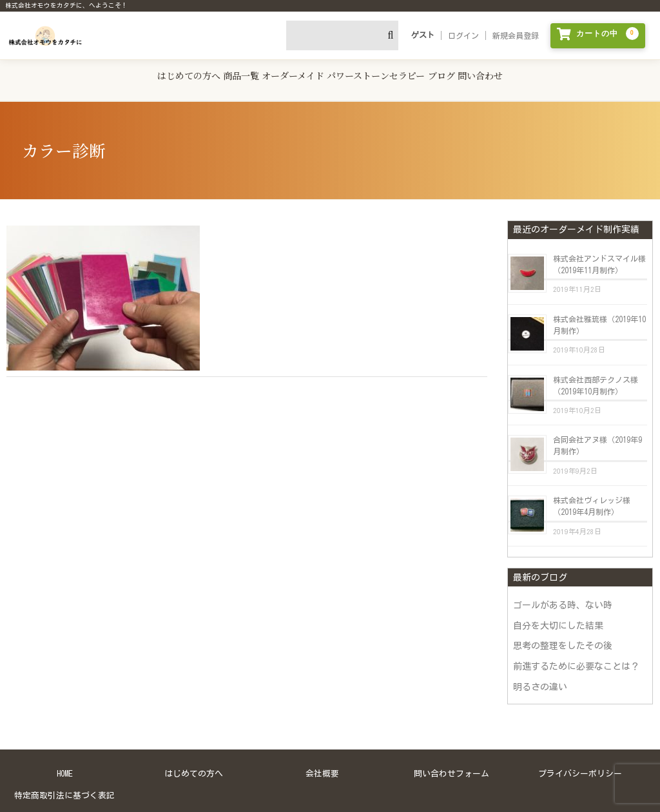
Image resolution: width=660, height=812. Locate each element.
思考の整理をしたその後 (563, 631)
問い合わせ (533, 71)
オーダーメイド (281, 71)
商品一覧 (208, 71)
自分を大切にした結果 (558, 610)
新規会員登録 (516, 35)
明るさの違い (540, 672)
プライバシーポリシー (580, 759)
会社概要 (322, 759)
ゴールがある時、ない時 (563, 590)
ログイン (463, 35)
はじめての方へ (135, 71)
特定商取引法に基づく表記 (64, 780)
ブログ (472, 71)
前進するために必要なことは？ (576, 651)
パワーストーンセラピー (386, 71)
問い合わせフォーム (451, 759)
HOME (65, 759)
